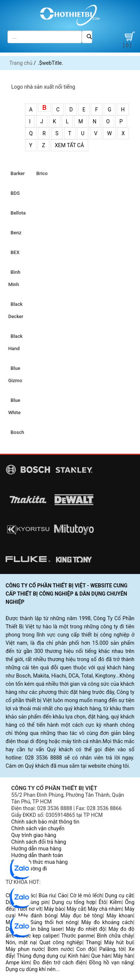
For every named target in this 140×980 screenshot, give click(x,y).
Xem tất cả (69, 145)
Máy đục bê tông (82, 916)
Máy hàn (123, 956)
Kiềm (116, 902)
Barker (16, 173)
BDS (14, 193)
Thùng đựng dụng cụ (41, 956)
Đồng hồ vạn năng (111, 962)
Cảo (63, 895)
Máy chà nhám (105, 909)
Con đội (86, 949)
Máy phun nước (25, 949)
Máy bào (54, 909)
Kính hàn (78, 956)
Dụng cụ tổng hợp (74, 902)
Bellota (17, 213)
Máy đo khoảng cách (107, 922)
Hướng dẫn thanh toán (37, 855)
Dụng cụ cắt (119, 895)
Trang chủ (21, 63)
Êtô (102, 902)
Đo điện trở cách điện (59, 962)
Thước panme (78, 936)
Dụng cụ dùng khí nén (31, 969)
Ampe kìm (18, 962)
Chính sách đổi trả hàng (39, 842)
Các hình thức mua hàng (39, 862)
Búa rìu (47, 895)
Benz (15, 233)
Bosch (16, 432)
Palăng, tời (112, 949)
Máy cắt (76, 909)
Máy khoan (120, 916)
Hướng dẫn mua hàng (36, 849)
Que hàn (101, 956)
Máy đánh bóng (38, 916)
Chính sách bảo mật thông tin (45, 822)
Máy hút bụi (119, 942)
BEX (14, 252)
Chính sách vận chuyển (38, 828)
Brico (41, 173)
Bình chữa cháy (115, 936)
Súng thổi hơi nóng (54, 922)
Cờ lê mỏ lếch (86, 895)
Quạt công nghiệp (61, 942)
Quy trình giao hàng (34, 835)
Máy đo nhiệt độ (85, 929)
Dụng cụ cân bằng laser (34, 929)
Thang (93, 942)
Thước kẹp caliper (37, 936)
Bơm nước (60, 949)
